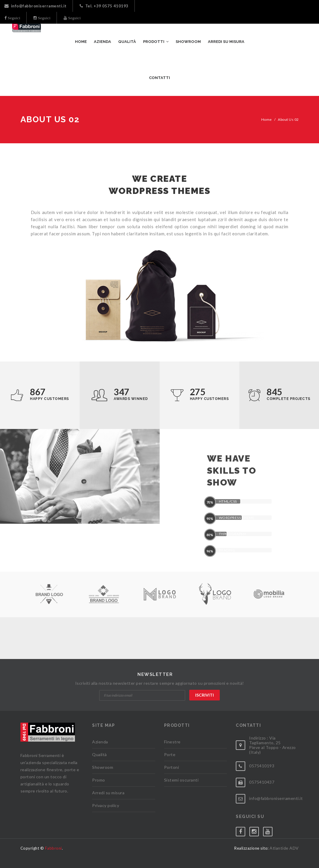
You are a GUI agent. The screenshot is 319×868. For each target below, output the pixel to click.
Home (267, 119)
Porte (170, 754)
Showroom (103, 767)
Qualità (100, 754)
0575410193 (262, 766)
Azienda (100, 742)
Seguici (14, 18)
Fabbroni (53, 848)
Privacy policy (106, 805)
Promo (99, 780)
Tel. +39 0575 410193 (104, 6)
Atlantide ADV (284, 848)
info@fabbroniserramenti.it (36, 6)
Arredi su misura (108, 793)
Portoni (172, 767)
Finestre (172, 742)
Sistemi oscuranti (181, 780)
